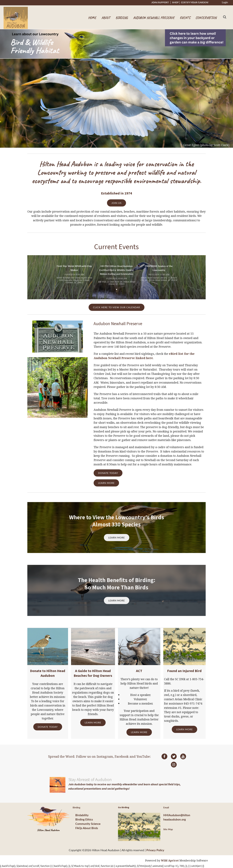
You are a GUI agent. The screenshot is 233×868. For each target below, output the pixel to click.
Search (225, 17)
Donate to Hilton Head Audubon (48, 673)
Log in (225, 3)
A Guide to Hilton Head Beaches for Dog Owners (93, 673)
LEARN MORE (106, 483)
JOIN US (116, 203)
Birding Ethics (84, 819)
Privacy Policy (155, 850)
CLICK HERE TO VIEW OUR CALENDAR (116, 307)
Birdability (82, 815)
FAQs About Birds (87, 828)
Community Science (88, 824)
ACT (139, 671)
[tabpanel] (74, 274)
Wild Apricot (170, 860)
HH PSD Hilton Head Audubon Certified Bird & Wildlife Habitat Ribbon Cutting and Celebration (116, 270)
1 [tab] (116, 289)
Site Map (168, 829)
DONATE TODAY (108, 473)
